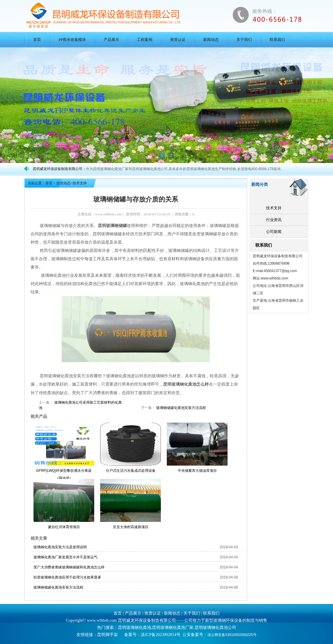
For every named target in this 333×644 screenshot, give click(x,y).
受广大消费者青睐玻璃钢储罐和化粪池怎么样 (69, 567)
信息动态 (63, 183)
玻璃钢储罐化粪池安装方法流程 (181, 408)
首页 (37, 40)
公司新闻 (274, 232)
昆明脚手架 (108, 634)
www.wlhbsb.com (108, 214)
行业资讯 (274, 220)
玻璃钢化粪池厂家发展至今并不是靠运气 (65, 557)
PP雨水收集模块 (72, 40)
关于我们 (244, 40)
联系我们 (277, 40)
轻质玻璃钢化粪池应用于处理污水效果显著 (67, 577)
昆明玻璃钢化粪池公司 (215, 627)
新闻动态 (211, 40)
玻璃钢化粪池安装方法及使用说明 (60, 547)
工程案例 (145, 40)
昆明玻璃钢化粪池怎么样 (186, 384)
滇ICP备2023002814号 (161, 634)
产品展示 (111, 40)
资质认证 (178, 40)
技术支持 (274, 208)
